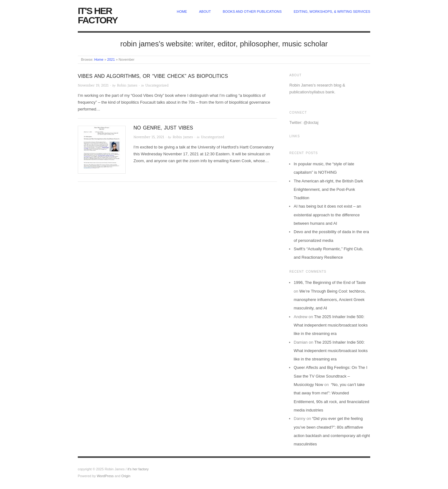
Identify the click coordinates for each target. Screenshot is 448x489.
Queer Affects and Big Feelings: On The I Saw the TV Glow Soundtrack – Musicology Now (331, 376)
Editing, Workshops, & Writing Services (332, 12)
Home (99, 59)
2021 (111, 59)
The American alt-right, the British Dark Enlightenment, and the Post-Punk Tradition (328, 190)
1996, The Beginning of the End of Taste (330, 282)
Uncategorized (157, 85)
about (205, 12)
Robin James (127, 85)
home (182, 12)
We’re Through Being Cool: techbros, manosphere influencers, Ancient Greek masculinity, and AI (330, 300)
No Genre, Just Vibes (163, 128)
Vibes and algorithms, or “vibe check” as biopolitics (153, 76)
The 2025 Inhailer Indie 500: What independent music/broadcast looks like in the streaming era (331, 325)
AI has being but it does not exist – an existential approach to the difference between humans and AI (327, 215)
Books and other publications (252, 12)
